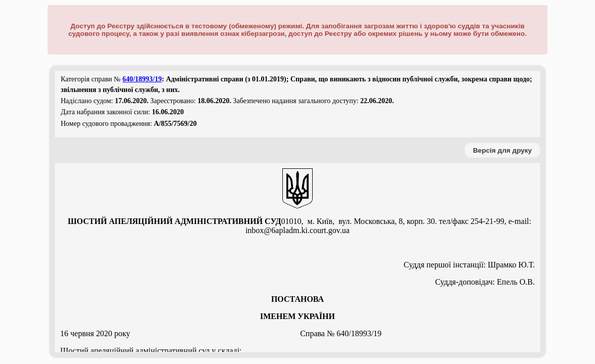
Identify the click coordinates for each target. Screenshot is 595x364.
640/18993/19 (142, 79)
